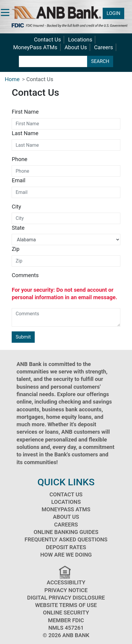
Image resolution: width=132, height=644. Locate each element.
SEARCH (100, 61)
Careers (103, 47)
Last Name (25, 133)
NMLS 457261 (66, 628)
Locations (80, 40)
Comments (25, 275)
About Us (76, 47)
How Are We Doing (66, 555)
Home (12, 79)
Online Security (66, 613)
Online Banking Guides (66, 532)
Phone (19, 159)
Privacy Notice (66, 590)
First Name (25, 112)
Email (19, 180)
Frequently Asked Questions (66, 539)
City (16, 207)
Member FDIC (66, 620)
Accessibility (66, 582)
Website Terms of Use (66, 605)
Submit (23, 337)
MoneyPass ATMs (35, 47)
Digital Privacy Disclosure (66, 598)
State (18, 228)
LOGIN (113, 13)
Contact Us (47, 40)
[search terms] (53, 61)
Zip (16, 249)
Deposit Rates (66, 547)
